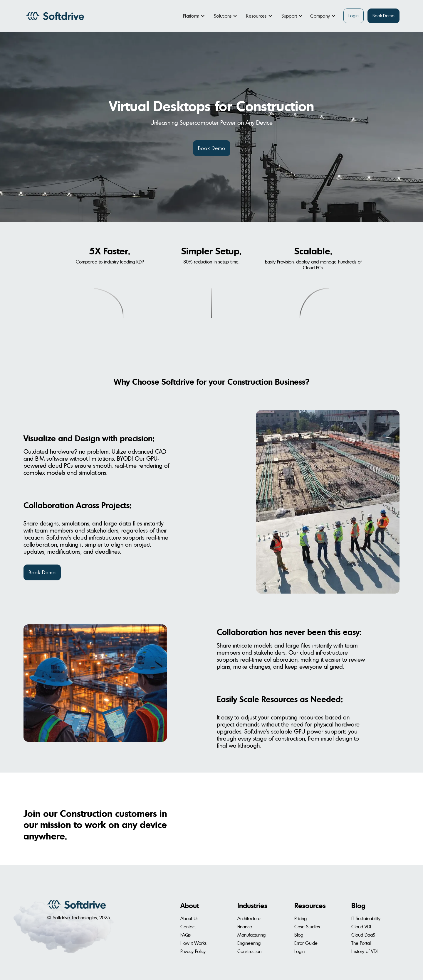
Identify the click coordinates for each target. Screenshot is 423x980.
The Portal (361, 943)
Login (354, 16)
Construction (249, 951)
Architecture (249, 918)
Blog (299, 935)
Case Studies (307, 927)
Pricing (301, 918)
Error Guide (306, 943)
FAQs (186, 935)
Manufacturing (251, 935)
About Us (189, 918)
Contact (188, 927)
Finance (245, 927)
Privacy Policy (193, 951)
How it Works (193, 943)
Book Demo (383, 16)
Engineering (249, 943)
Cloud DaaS (363, 935)
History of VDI (364, 951)
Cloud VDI (361, 927)
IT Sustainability (366, 918)
